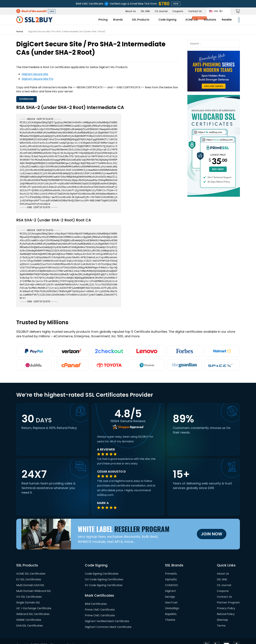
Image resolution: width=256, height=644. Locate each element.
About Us (130, 11)
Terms (221, 618)
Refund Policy (226, 607)
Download (29, 100)
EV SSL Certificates (29, 572)
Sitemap (222, 613)
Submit (236, 43)
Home (20, 31)
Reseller (202, 21)
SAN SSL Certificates (30, 618)
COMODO (172, 578)
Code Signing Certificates (102, 566)
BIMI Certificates (96, 597)
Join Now (212, 527)
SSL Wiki (145, 11)
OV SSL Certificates (29, 589)
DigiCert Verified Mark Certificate (107, 614)
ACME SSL (165, 21)
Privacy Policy (226, 601)
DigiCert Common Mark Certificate (108, 620)
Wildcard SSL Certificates (33, 607)
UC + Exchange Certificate (34, 601)
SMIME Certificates (29, 613)
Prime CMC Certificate (100, 608)
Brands (88, 21)
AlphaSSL (171, 572)
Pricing (73, 21)
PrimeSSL (171, 566)
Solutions (184, 21)
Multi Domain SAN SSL (30, 578)
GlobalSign (172, 601)
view (176, 4)
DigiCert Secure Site (35, 74)
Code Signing (139, 21)
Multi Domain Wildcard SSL (34, 584)
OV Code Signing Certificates (104, 572)
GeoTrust (171, 595)
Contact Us (195, 11)
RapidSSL (171, 607)
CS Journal (161, 11)
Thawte (170, 613)
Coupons (178, 11)
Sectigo (170, 589)
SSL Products (111, 21)
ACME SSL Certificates (31, 566)
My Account (226, 22)
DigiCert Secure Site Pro (38, 79)
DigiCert (170, 584)
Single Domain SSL (28, 595)
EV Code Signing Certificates (104, 578)
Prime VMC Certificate (100, 602)
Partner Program (228, 595)
